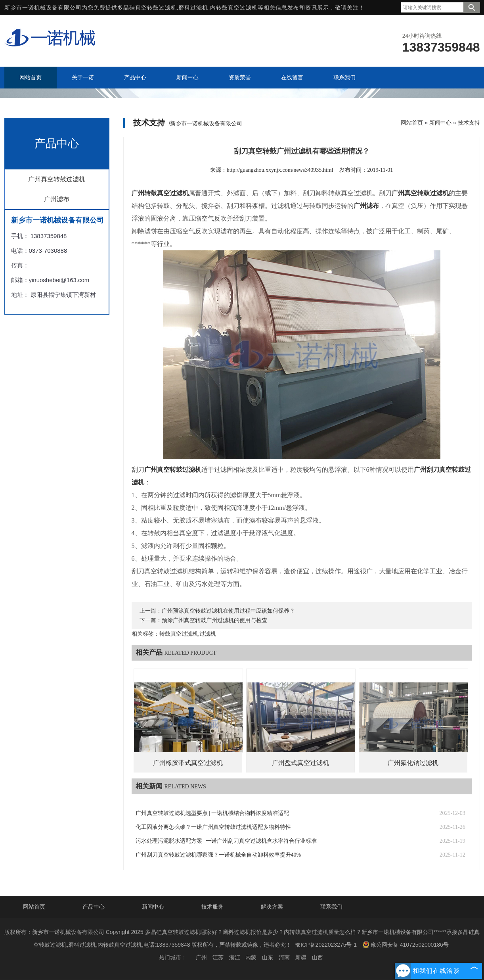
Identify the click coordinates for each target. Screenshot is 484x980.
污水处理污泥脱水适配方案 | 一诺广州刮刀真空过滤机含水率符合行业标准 (226, 841)
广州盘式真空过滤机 (300, 763)
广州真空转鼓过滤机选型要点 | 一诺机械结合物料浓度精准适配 (212, 813)
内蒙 (251, 957)
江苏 (218, 957)
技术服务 (212, 907)
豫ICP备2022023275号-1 (326, 945)
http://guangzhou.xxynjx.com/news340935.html (280, 170)
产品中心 (94, 907)
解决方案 (272, 907)
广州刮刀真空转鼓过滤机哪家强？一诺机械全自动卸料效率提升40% (218, 855)
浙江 (235, 957)
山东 (268, 957)
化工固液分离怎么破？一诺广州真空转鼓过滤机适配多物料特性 (213, 827)
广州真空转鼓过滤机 (57, 179)
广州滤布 (57, 199)
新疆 (301, 957)
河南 (284, 957)
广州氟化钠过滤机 (413, 763)
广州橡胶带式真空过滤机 (188, 763)
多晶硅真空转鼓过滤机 (147, 8)
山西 (318, 957)
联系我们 (331, 907)
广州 (201, 957)
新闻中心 (440, 123)
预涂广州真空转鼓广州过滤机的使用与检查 (214, 620)
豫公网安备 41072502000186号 (406, 944)
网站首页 (412, 123)
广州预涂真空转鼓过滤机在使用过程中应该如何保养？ (228, 611)
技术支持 (469, 123)
